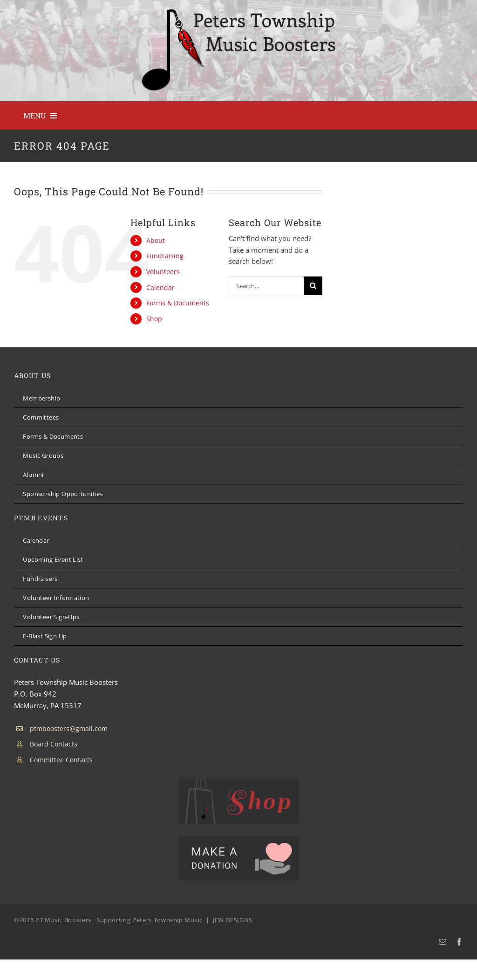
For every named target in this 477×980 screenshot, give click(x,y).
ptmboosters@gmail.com (69, 728)
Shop (154, 319)
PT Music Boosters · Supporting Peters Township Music (119, 920)
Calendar (160, 287)
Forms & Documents (178, 303)
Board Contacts (54, 744)
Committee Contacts (61, 760)
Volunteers (163, 272)
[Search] (313, 286)
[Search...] (266, 286)
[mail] (443, 942)
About (156, 240)
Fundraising (165, 256)
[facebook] (459, 942)
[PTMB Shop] (239, 782)
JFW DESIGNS (233, 920)
